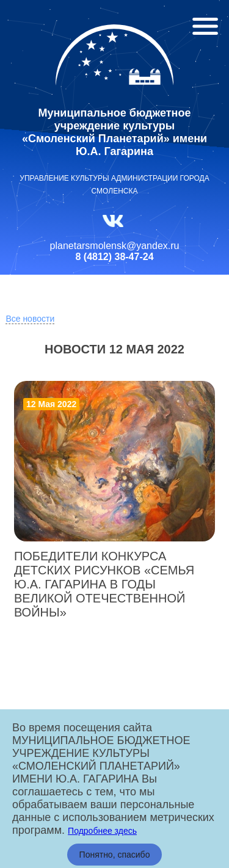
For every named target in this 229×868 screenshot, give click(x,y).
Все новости (30, 319)
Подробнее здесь (102, 831)
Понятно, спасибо (115, 855)
